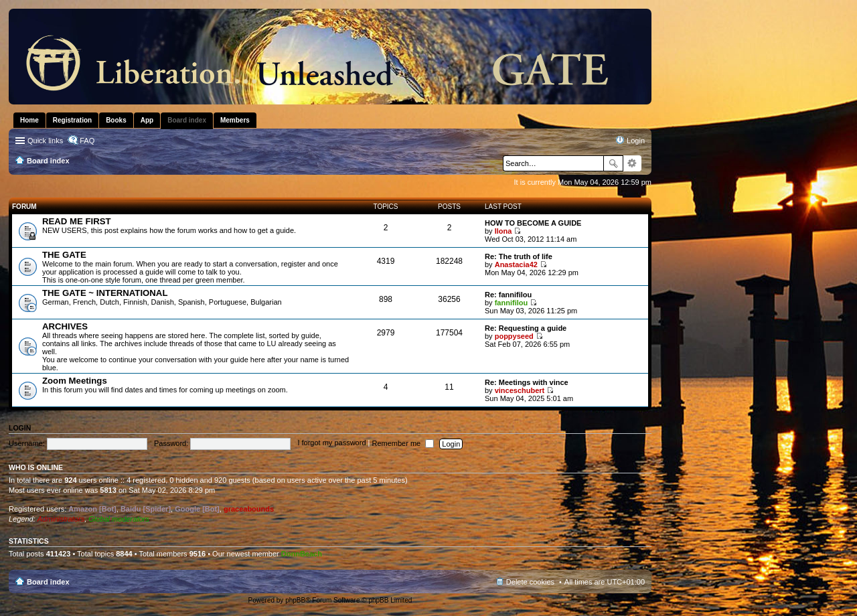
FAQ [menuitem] (87, 141)
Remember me (403, 443)
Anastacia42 (516, 264)
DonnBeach (302, 554)
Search (613, 163)
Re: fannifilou (508, 295)
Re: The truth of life (519, 256)
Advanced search (632, 163)
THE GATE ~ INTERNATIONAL (105, 293)
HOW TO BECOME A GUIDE (533, 223)
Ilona (503, 231)
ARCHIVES (65, 326)
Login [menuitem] (636, 141)
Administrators (61, 519)
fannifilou (512, 303)
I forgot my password (331, 443)
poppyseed (514, 336)
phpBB (295, 600)
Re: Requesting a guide (526, 328)
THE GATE (64, 255)
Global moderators (119, 519)
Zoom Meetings (75, 381)
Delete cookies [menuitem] (530, 582)
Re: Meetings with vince (527, 382)
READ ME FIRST (77, 221)
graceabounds (249, 509)
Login (20, 428)
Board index (48, 582)
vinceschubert (520, 390)
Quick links (45, 141)
